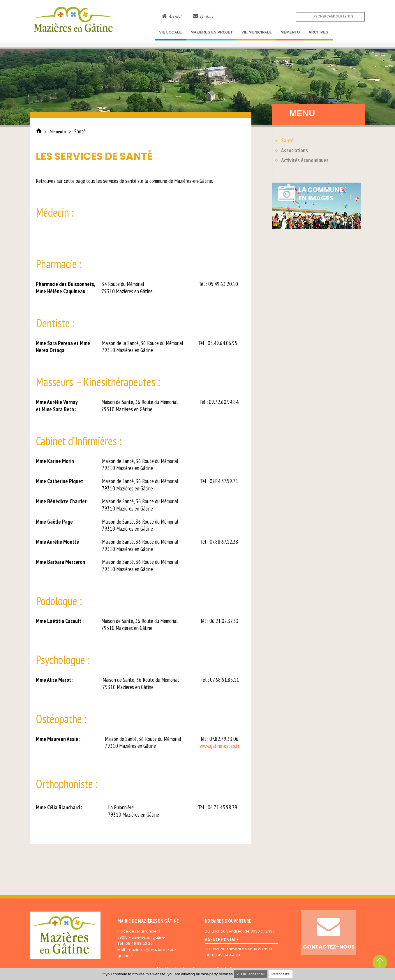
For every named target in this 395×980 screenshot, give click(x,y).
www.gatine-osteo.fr (220, 746)
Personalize (281, 974)
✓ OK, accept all (251, 974)
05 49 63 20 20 (139, 943)
